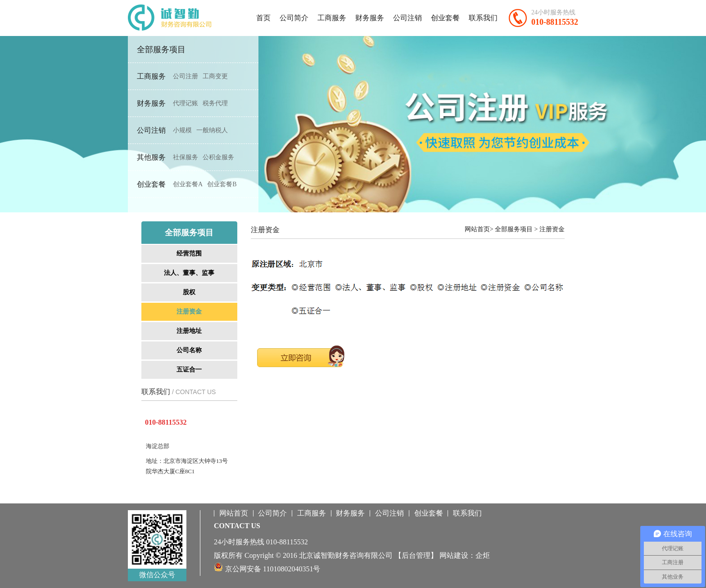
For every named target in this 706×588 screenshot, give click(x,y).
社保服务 (186, 157)
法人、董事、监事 (189, 273)
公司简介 (294, 18)
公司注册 (186, 76)
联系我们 (483, 18)
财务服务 (370, 18)
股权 (189, 292)
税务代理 (215, 103)
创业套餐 (445, 18)
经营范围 (189, 254)
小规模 (182, 130)
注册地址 (189, 331)
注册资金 (189, 312)
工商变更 (215, 76)
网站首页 (234, 513)
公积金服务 (218, 157)
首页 (263, 18)
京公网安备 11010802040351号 (273, 569)
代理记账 (186, 103)
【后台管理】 (416, 555)
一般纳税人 (212, 130)
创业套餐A (188, 184)
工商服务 (332, 18)
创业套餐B (222, 184)
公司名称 (189, 350)
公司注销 (407, 18)
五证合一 (189, 370)
